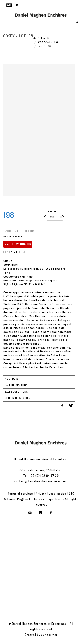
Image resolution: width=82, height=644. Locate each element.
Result (45, 38)
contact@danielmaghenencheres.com (41, 481)
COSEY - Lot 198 (48, 42)
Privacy (41, 493)
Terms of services (20, 493)
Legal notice (57, 493)
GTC (72, 493)
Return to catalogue (18, 398)
